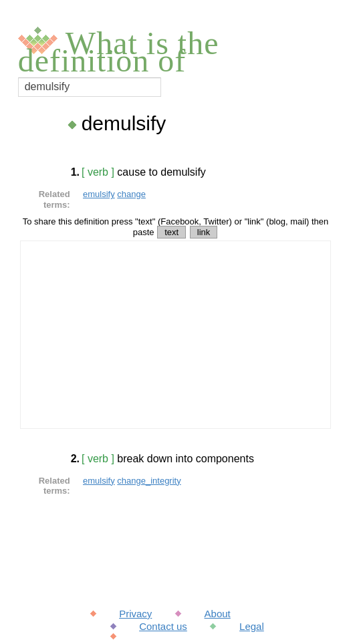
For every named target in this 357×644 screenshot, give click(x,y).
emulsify (99, 194)
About (218, 614)
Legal (252, 626)
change (131, 194)
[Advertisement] (175, 335)
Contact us (163, 626)
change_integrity (149, 481)
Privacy (135, 614)
